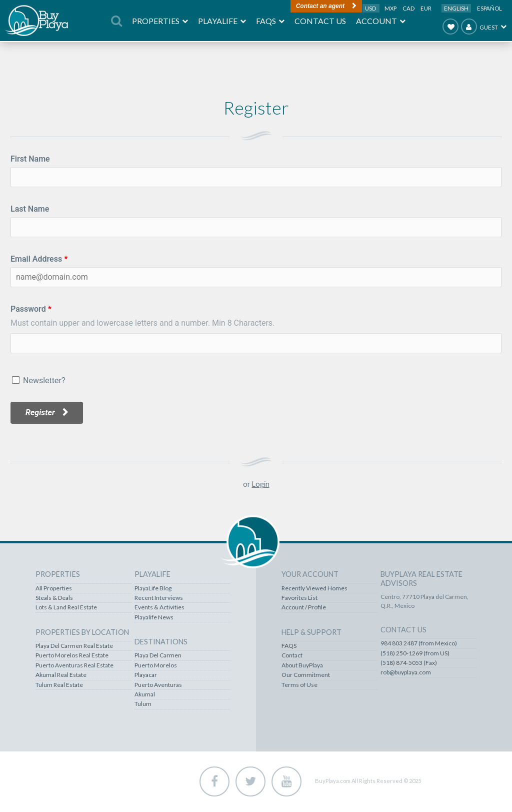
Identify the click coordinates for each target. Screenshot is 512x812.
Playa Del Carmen (158, 655)
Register (40, 413)
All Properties (54, 588)
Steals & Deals (54, 598)
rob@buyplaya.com (406, 672)
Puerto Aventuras (158, 685)
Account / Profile (304, 607)
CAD (409, 8)
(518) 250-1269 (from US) (415, 653)
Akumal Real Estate (61, 675)
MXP (391, 8)
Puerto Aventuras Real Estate (74, 665)
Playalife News (154, 617)
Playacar (146, 675)
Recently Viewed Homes (314, 588)
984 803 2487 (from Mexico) (419, 643)
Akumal (145, 694)
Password (28, 309)
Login (261, 484)
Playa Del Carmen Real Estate (74, 646)
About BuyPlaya (302, 665)
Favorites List (299, 598)
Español (489, 8)
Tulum (143, 704)
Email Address (36, 259)
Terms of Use (299, 685)
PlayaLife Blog (153, 588)
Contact (292, 655)
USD (371, 8)
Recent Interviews (159, 598)
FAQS (289, 646)
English (456, 8)
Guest (479, 27)
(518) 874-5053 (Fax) (409, 663)
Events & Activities (159, 607)
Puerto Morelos (156, 665)
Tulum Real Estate (59, 685)
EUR (426, 8)
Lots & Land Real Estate (66, 607)
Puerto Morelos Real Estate (72, 655)
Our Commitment (306, 675)
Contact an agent (320, 6)
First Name (30, 159)
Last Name (30, 209)
